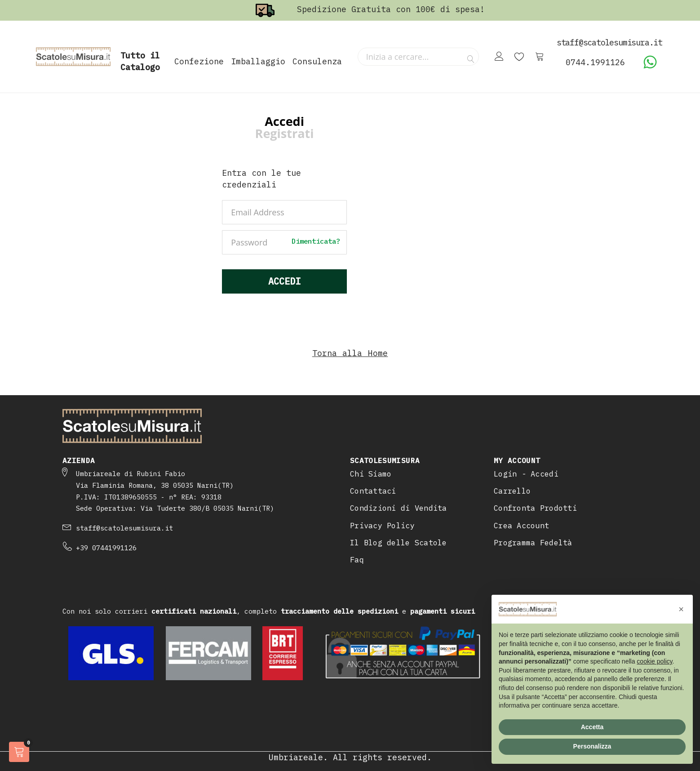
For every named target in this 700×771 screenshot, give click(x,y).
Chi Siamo (371, 474)
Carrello (512, 491)
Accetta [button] (592, 727)
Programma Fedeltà (533, 543)
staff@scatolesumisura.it (124, 528)
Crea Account (521, 526)
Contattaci (373, 491)
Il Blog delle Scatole (399, 543)
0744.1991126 (595, 62)
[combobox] (418, 57)
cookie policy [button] (654, 661)
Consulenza (317, 61)
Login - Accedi (526, 474)
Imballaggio (258, 61)
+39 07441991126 (106, 548)
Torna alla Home (350, 353)
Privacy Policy (382, 526)
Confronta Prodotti (535, 508)
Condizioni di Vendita (399, 508)
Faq (357, 560)
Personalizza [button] (592, 746)
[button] (681, 609)
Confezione (199, 61)
